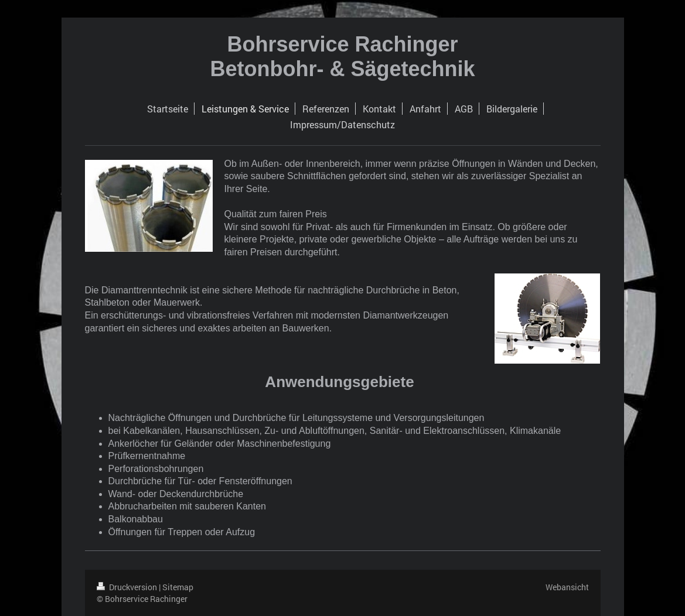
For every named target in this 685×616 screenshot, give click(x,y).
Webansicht (567, 587)
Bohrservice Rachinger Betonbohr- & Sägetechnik (342, 57)
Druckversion (128, 587)
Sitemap (178, 587)
